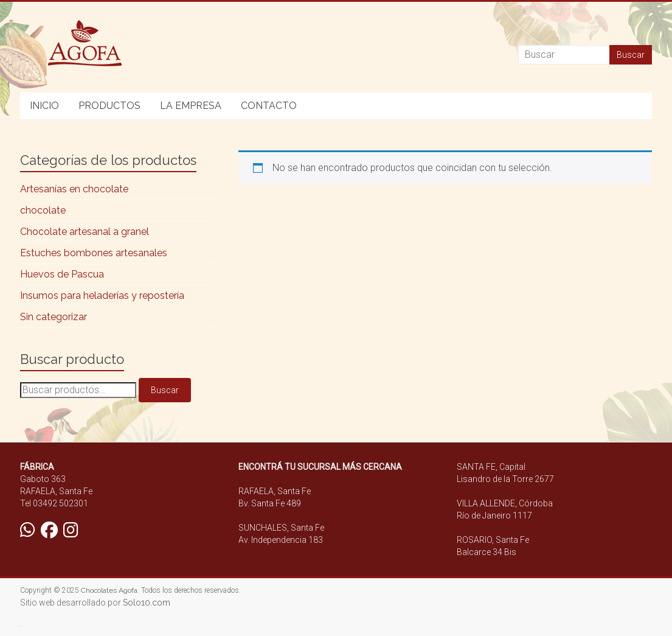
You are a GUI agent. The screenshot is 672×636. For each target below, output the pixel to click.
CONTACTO (269, 106)
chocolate (43, 210)
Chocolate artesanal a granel (85, 232)
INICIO (44, 106)
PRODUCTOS (109, 106)
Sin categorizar (54, 317)
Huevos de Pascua (62, 274)
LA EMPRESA (191, 106)
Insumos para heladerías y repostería (102, 295)
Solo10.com (147, 603)
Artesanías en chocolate (74, 189)
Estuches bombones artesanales (94, 253)
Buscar (165, 390)
